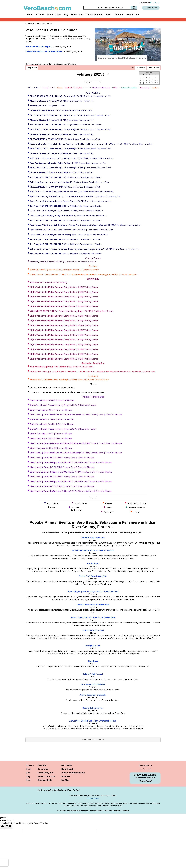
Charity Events (48, 88)
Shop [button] (50, 15)
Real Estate (133, 15)
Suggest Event (32, 68)
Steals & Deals (45, 780)
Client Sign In (67, 769)
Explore (30, 765)
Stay (28, 776)
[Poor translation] (9, 827)
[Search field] (110, 8)
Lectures (156, 88)
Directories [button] (77, 15)
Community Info (46, 773)
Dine (58, 15)
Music (87, 88)
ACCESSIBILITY (116, 810)
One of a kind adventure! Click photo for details (122, 58)
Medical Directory (46, 776)
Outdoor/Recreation (129, 88)
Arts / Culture (34, 88)
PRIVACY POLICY (104, 810)
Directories (43, 769)
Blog (109, 15)
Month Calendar (153, 68)
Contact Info (93, 798)
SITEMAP (126, 810)
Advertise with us (151, 8)
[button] (101, 41)
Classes (60, 88)
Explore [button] (40, 15)
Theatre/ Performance (101, 88)
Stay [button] (66, 15)
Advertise (65, 776)
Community (145, 88)
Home (30, 15)
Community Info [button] (95, 15)
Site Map (65, 780)
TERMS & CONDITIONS (90, 810)
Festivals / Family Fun (74, 88)
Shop (29, 769)
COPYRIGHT (63, 810)
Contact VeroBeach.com (73, 773)
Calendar (119, 15)
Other (115, 88)
